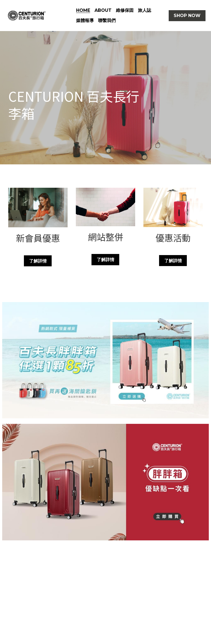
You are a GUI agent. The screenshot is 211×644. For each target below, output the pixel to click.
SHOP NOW (187, 16)
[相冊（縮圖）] (106, 360)
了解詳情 (38, 261)
